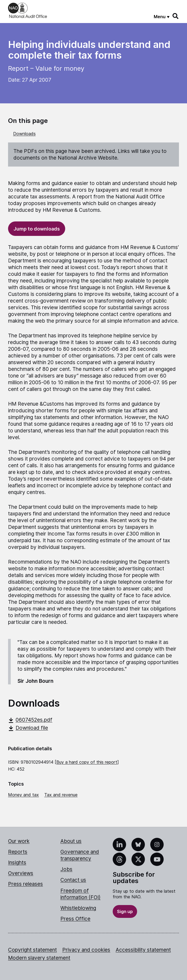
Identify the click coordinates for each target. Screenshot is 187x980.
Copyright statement (32, 950)
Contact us (73, 880)
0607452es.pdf (30, 720)
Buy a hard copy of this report (87, 762)
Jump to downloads (37, 229)
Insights (17, 863)
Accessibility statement (143, 950)
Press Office (75, 919)
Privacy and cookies (86, 950)
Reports (18, 852)
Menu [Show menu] (160, 17)
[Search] (176, 16)
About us (71, 841)
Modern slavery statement (39, 958)
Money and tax (23, 795)
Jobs (66, 869)
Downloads (24, 134)
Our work (19, 841)
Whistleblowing (78, 908)
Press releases (25, 884)
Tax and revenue (61, 795)
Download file (28, 728)
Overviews (21, 873)
